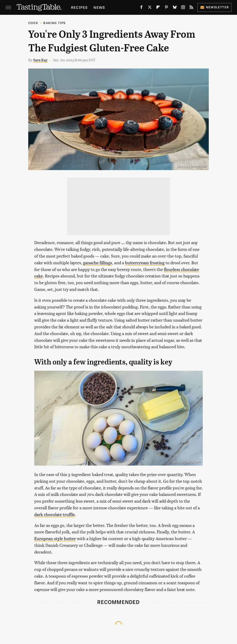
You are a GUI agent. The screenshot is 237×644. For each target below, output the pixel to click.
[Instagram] (183, 8)
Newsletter (214, 7)
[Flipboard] (158, 8)
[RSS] (191, 8)
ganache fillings (98, 263)
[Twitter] (150, 8)
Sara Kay (40, 60)
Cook (33, 23)
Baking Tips (54, 23)
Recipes (79, 7)
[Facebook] (141, 8)
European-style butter (55, 538)
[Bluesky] (175, 8)
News (99, 7)
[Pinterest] (166, 8)
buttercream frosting (145, 263)
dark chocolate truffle (55, 514)
